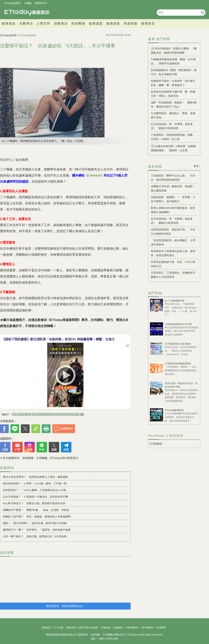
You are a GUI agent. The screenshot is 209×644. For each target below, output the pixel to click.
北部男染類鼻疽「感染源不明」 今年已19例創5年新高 (173, 232)
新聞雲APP (41, 3)
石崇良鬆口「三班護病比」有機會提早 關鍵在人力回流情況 (174, 275)
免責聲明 (161, 628)
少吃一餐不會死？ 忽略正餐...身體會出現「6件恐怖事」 (36, 536)
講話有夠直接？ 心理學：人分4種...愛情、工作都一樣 (35, 483)
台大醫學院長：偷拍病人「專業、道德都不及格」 (173, 115)
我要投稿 (46, 628)
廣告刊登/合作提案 (88, 628)
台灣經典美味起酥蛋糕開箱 (178, 364)
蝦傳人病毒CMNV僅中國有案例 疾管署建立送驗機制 (173, 210)
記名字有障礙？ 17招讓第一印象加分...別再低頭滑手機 (35, 497)
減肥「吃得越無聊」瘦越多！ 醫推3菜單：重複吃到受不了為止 (174, 105)
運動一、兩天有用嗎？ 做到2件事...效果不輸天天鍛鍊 (35, 523)
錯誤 (64, 414)
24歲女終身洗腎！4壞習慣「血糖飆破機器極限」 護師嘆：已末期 (173, 148)
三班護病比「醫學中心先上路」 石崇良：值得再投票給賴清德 (173, 178)
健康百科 (18, 414)
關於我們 (72, 628)
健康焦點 (9, 23)
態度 (35, 414)
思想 (57, 414)
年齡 (79, 414)
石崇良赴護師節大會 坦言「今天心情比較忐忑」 (173, 264)
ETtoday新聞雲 (13, 3)
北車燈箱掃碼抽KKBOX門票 (178, 324)
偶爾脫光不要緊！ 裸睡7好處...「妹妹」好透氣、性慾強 (36, 510)
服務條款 (119, 628)
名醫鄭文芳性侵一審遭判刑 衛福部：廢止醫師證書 (173, 188)
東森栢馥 (131, 23)
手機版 (28, 3)
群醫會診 (61, 23)
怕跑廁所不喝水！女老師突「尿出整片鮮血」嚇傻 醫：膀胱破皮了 (173, 83)
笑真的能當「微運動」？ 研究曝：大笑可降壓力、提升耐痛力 (173, 199)
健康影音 (148, 23)
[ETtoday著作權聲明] (63, 458)
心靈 (28, 414)
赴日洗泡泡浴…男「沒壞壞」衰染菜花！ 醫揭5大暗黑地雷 (172, 126)
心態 (49, 414)
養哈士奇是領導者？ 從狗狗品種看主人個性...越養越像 (35, 477)
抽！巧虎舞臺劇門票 (175, 301)
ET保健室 (156, 444)
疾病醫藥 (78, 23)
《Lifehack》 (94, 175)
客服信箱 (106, 628)
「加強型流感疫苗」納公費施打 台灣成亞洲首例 (173, 242)
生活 (42, 414)
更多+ (197, 166)
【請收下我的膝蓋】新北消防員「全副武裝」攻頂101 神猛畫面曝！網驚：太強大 (58, 339)
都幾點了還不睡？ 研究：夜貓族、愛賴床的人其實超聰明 (37, 517)
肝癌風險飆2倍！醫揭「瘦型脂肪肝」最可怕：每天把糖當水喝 (174, 72)
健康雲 (27, 12)
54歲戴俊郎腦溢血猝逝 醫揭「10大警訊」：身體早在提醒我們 (173, 61)
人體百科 (44, 23)
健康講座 (113, 23)
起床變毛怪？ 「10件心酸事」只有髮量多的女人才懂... (35, 490)
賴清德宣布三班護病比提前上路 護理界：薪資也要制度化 (173, 253)
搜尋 (202, 12)
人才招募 (59, 628)
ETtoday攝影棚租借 (174, 410)
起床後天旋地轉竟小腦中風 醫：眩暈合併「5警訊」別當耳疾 (173, 94)
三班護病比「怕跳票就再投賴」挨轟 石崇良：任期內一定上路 (173, 137)
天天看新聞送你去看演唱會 (178, 344)
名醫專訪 (26, 23)
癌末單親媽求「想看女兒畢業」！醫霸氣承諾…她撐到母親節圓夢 (174, 50)
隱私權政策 (133, 628)
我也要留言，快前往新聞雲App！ (65, 606)
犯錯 (71, 414)
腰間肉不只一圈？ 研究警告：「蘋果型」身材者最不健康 (37, 530)
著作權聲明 (148, 628)
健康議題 (96, 23)
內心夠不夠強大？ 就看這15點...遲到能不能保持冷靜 (34, 503)
